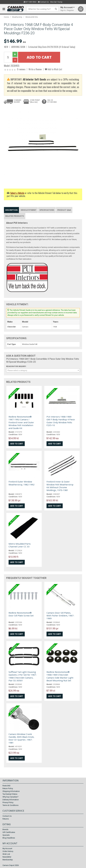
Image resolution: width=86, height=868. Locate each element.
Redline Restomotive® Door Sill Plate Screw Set (21, 614)
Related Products (15, 216)
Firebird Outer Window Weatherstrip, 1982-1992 (21, 483)
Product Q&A (64, 210)
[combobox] (43, 370)
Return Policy (8, 789)
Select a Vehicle (17, 193)
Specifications (47, 210)
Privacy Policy (8, 803)
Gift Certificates (9, 832)
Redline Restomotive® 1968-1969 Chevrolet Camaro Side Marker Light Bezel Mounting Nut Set (60, 676)
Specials (6, 835)
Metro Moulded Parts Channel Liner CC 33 (20, 545)
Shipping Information (11, 791)
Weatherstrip (17, 17)
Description (11, 210)
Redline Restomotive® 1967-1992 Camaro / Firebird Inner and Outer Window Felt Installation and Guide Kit (21, 422)
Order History (8, 851)
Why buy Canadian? (10, 797)
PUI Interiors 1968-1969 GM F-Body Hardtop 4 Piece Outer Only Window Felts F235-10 (61, 421)
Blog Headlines (9, 838)
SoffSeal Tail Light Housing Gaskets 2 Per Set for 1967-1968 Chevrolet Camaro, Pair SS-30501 (23, 676)
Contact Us (43, 2)
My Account (7, 848)
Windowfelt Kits (32, 17)
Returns (6, 819)
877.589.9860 (30, 2)
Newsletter (7, 857)
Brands (5, 829)
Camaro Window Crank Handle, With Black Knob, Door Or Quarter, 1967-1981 (21, 738)
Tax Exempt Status (10, 794)
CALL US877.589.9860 (52, 101)
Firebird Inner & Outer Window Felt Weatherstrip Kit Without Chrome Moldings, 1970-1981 (60, 486)
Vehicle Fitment (29, 210)
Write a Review (35, 69)
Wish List (6, 854)
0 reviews (21, 69)
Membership (8, 860)
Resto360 (6, 786)
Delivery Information (11, 800)
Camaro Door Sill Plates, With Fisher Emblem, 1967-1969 (60, 616)
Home (6, 17)
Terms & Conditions (10, 805)
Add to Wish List (53, 69)
